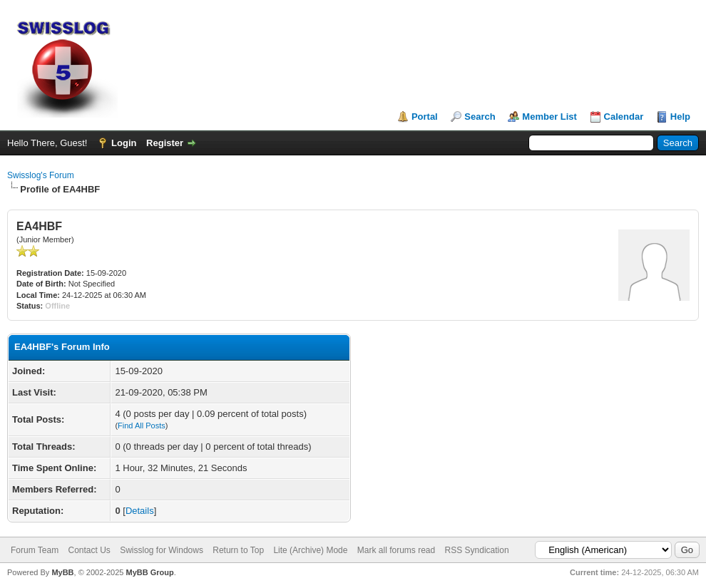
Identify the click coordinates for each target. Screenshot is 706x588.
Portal (425, 117)
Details (140, 511)
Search (480, 117)
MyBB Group (149, 572)
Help (680, 117)
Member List (549, 117)
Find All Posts (142, 425)
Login (124, 143)
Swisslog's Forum (41, 175)
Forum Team (35, 550)
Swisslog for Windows (162, 550)
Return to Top (238, 550)
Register (165, 143)
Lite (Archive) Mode (310, 550)
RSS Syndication (477, 550)
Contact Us (89, 550)
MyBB (62, 572)
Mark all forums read (396, 550)
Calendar (624, 117)
